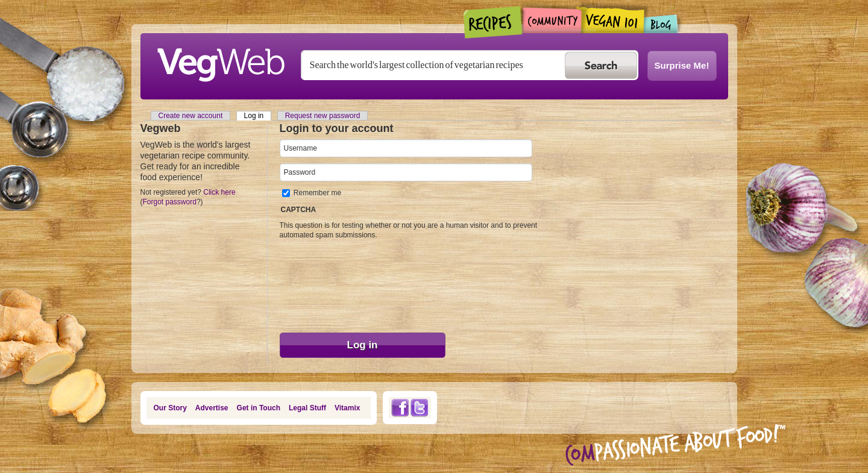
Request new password (323, 116)
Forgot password (170, 202)
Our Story (170, 408)
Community (552, 20)
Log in (258, 116)
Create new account (191, 116)
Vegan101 (613, 20)
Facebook (400, 408)
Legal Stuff (307, 408)
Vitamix (347, 408)
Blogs (661, 24)
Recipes (493, 22)
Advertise (212, 408)
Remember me (317, 193)
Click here (219, 192)
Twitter (420, 408)
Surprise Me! (682, 65)
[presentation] (329, 283)
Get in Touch (259, 408)
